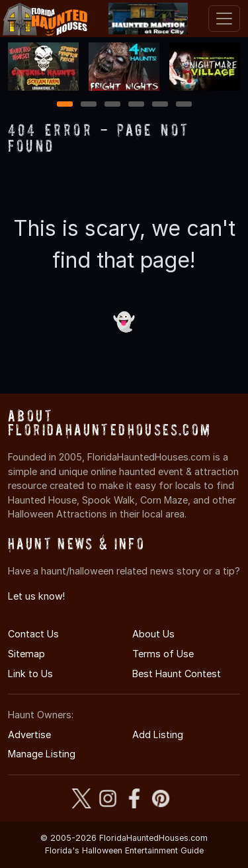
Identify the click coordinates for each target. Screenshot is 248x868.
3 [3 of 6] (112, 105)
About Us (153, 634)
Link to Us (30, 674)
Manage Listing (42, 754)
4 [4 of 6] (136, 105)
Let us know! (36, 596)
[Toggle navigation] (224, 19)
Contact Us (33, 634)
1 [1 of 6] (64, 105)
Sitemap (26, 654)
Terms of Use (163, 654)
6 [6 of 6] (184, 105)
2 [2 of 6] (89, 105)
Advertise (29, 734)
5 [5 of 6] (160, 105)
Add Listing (158, 734)
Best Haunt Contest (177, 674)
